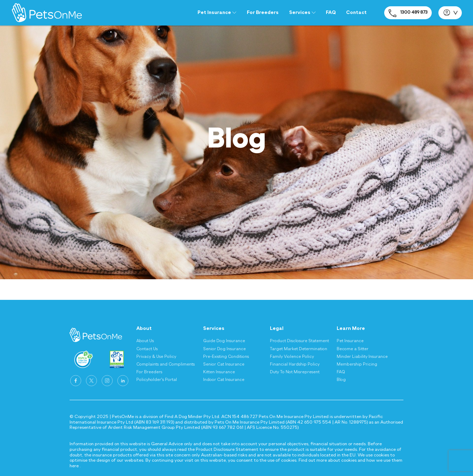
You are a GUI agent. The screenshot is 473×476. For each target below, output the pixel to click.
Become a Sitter (353, 349)
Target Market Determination (299, 349)
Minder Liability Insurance (362, 357)
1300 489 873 (408, 13)
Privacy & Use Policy (156, 357)
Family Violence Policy (292, 357)
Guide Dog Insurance (224, 341)
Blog (341, 380)
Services (302, 13)
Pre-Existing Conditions (226, 357)
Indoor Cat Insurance (224, 380)
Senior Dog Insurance (224, 349)
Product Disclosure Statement (299, 341)
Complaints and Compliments (166, 365)
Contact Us (147, 349)
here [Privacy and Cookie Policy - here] (74, 466)
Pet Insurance (217, 13)
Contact (356, 13)
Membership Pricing (357, 365)
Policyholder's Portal (157, 380)
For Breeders (263, 13)
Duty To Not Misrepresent (295, 372)
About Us (145, 341)
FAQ (331, 13)
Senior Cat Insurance (224, 365)
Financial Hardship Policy (295, 365)
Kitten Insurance (219, 372)
